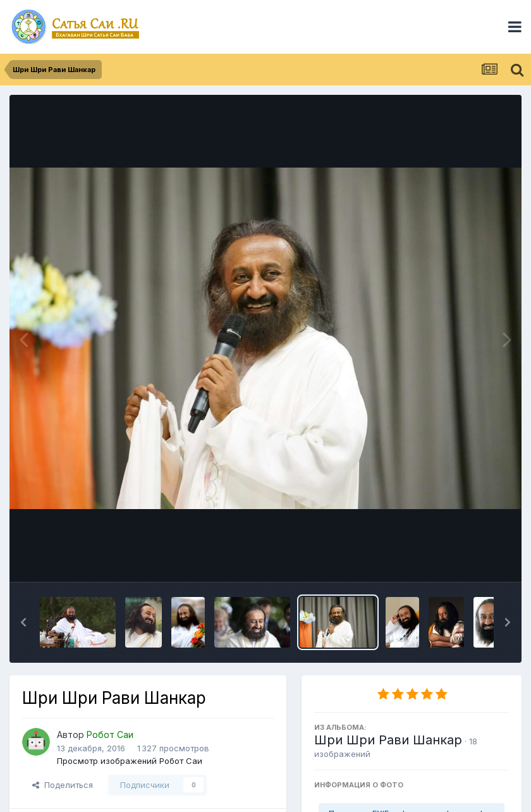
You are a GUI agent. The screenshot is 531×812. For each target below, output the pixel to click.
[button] (23, 622)
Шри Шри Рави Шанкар (388, 740)
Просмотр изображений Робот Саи (130, 761)
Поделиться (63, 785)
